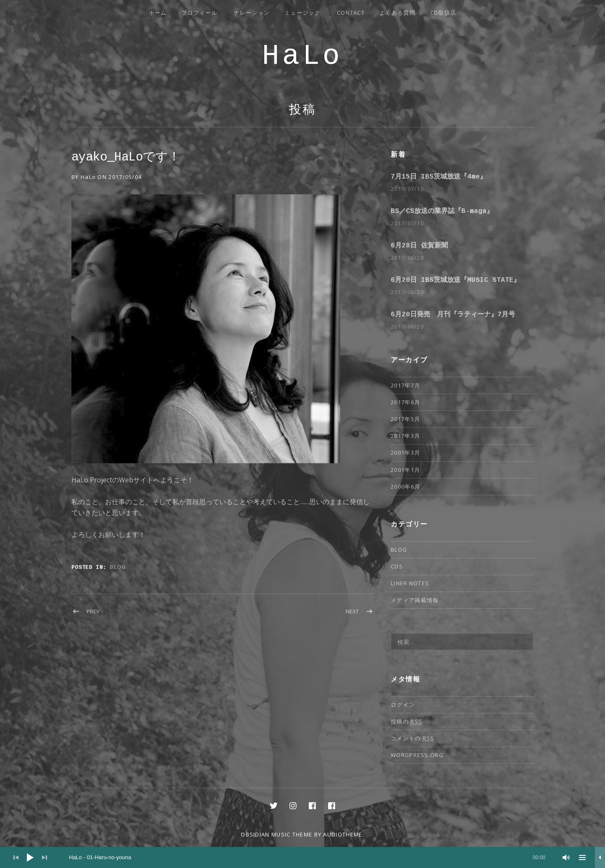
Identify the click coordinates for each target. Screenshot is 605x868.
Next (352, 611)
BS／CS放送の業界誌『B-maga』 (442, 211)
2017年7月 (405, 385)
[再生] (30, 857)
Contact (351, 13)
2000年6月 (405, 487)
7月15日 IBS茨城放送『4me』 (439, 177)
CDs (397, 566)
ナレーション (252, 13)
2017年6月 (405, 402)
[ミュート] (566, 857)
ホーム (158, 13)
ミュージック (302, 13)
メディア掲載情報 (415, 600)
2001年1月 (405, 470)
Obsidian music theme (276, 834)
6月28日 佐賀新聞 (419, 246)
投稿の (406, 722)
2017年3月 (405, 436)
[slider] (307, 857)
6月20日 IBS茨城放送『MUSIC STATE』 (455, 280)
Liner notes (410, 583)
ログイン (403, 705)
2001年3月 (405, 452)
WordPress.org (417, 755)
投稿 (302, 110)
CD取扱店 (443, 13)
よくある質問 (397, 13)
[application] (302, 857)
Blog (118, 567)
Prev (93, 611)
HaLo (302, 56)
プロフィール (200, 13)
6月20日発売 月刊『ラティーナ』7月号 (453, 315)
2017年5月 (405, 419)
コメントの (413, 738)
